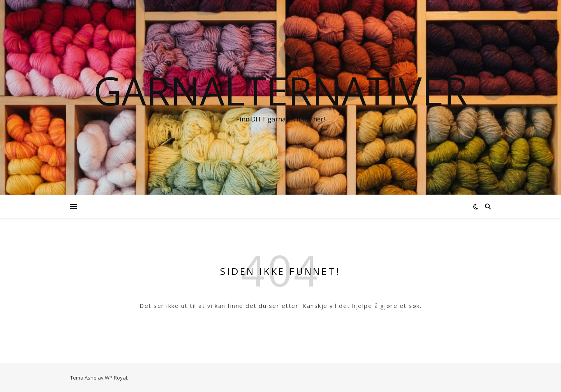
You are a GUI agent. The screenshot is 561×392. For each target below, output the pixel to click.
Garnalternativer (281, 90)
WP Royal (116, 378)
